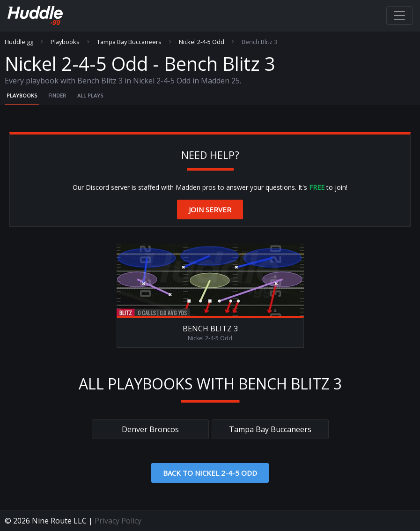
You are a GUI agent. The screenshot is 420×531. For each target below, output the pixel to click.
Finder (57, 95)
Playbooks (65, 42)
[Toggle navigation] (399, 15)
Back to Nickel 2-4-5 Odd (210, 473)
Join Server (210, 209)
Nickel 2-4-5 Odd (202, 42)
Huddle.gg (19, 42)
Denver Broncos (150, 429)
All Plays (90, 95)
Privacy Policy (118, 521)
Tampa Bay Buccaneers (129, 42)
